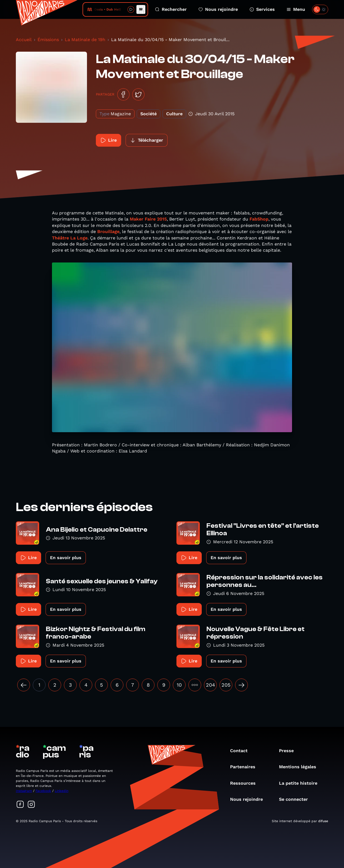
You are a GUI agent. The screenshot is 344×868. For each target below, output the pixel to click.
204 (210, 685)
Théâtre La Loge (70, 238)
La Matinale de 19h (85, 40)
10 (179, 685)
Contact (242, 751)
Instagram (24, 791)
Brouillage (108, 232)
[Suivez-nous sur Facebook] (20, 805)
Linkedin (62, 791)
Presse (289, 751)
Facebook (43, 791)
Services (262, 9)
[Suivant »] (241, 685)
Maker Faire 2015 (148, 219)
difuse (323, 821)
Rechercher (171, 9)
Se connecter (296, 799)
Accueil (24, 40)
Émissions (48, 40)
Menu (296, 9)
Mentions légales (300, 767)
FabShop (259, 219)
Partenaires (245, 767)
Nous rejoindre (218, 9)
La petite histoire (301, 783)
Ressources (246, 783)
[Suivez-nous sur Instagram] (31, 805)
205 (226, 685)
